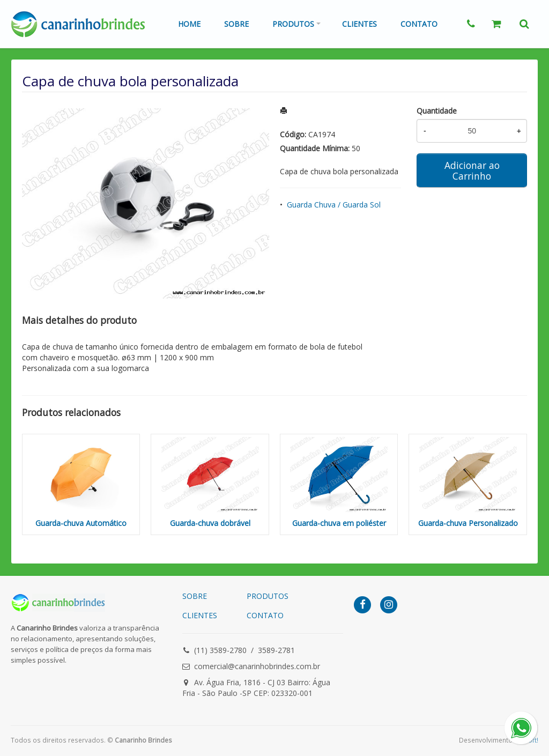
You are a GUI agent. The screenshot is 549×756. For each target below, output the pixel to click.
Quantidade (437, 111)
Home (189, 24)
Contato (419, 24)
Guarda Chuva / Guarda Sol (334, 205)
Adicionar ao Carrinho (472, 171)
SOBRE (195, 596)
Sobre (236, 24)
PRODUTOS (268, 596)
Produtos (293, 24)
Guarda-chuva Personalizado (468, 523)
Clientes (359, 24)
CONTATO (265, 615)
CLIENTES (200, 615)
